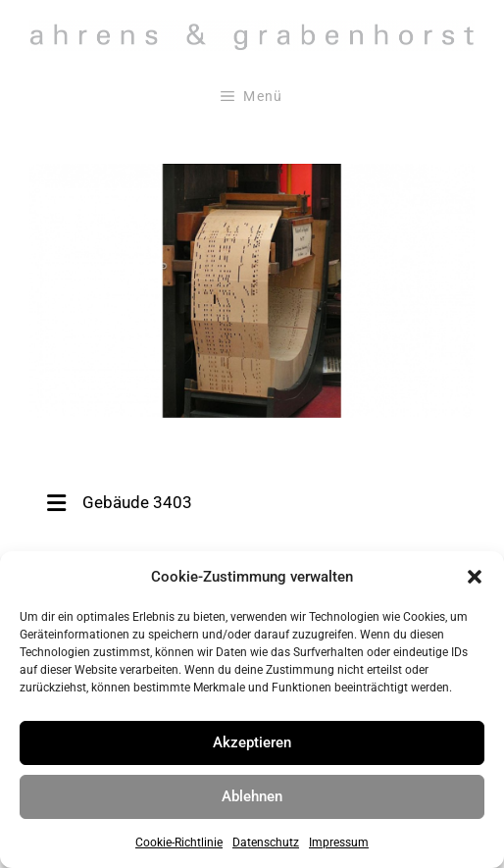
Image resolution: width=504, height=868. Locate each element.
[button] (475, 577)
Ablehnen (252, 796)
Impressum (339, 842)
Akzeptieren (252, 742)
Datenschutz (266, 842)
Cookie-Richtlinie (179, 842)
